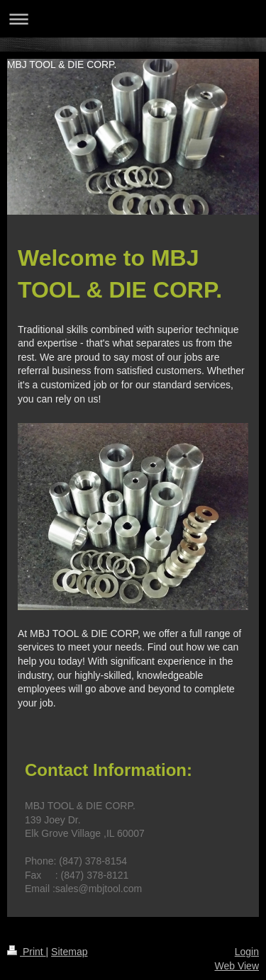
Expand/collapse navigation (133, 19)
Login (247, 952)
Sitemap (69, 952)
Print (27, 952)
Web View (237, 966)
